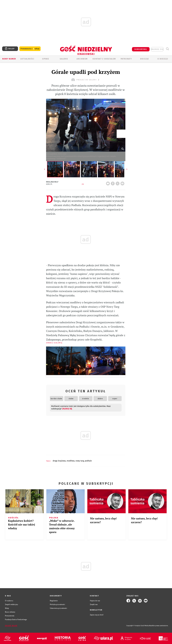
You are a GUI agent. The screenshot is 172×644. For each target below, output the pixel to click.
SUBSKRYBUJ (141, 49)
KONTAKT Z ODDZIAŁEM (104, 59)
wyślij (123, 183)
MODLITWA (71, 461)
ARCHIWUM (82, 59)
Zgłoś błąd (11, 626)
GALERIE (64, 59)
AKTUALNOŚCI (27, 59)
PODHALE (88, 461)
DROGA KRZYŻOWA (59, 461)
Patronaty (126, 59)
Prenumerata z (30, 49)
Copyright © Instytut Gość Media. (138, 626)
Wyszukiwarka (167, 49)
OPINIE (46, 59)
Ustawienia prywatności (58, 608)
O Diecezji (163, 59)
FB (113, 183)
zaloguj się (157, 49)
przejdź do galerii (86, 80)
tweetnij (118, 183)
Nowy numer (9, 59)
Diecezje (145, 59)
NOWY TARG (80, 461)
